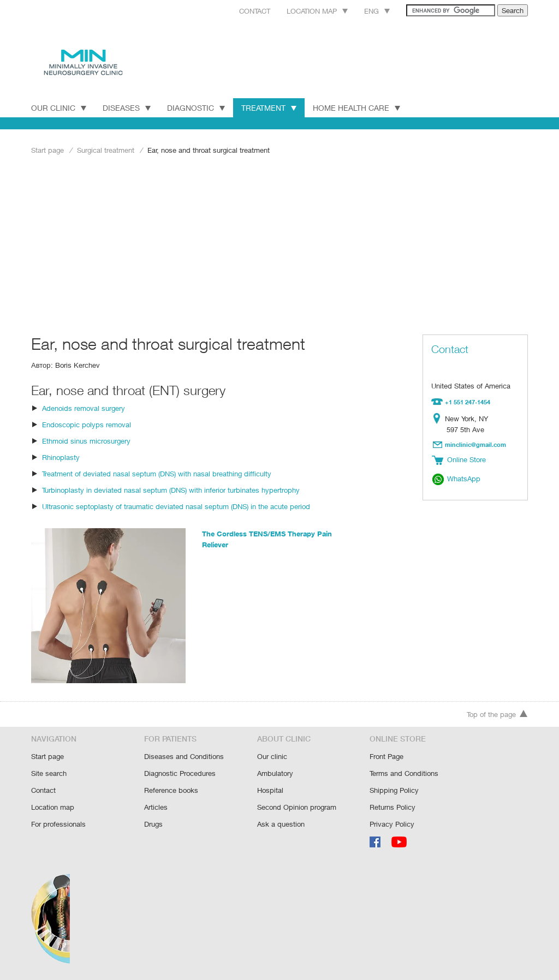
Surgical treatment (106, 150)
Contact (238, 11)
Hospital (270, 790)
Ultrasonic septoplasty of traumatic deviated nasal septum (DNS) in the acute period (174, 505)
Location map (303, 11)
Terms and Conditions (404, 774)
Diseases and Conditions (183, 758)
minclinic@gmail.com (476, 444)
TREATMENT (272, 107)
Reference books (171, 790)
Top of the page (497, 717)
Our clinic (272, 758)
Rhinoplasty (61, 456)
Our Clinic (59, 107)
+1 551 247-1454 (468, 402)
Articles (156, 807)
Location (439, 418)
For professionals (58, 823)
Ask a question (280, 823)
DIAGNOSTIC (197, 107)
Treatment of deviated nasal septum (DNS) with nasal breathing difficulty (156, 472)
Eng (365, 11)
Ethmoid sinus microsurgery (86, 440)
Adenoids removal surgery (83, 407)
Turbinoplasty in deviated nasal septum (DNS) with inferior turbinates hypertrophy (170, 489)
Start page (47, 150)
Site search (49, 774)
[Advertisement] (279, 244)
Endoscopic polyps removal (85, 423)
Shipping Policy (394, 790)
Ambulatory (275, 774)
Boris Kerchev (77, 364)
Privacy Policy (392, 823)
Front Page (387, 758)
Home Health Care (361, 107)
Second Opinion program (297, 807)
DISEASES (127, 107)
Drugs (154, 823)
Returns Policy (393, 807)
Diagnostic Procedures (180, 774)
